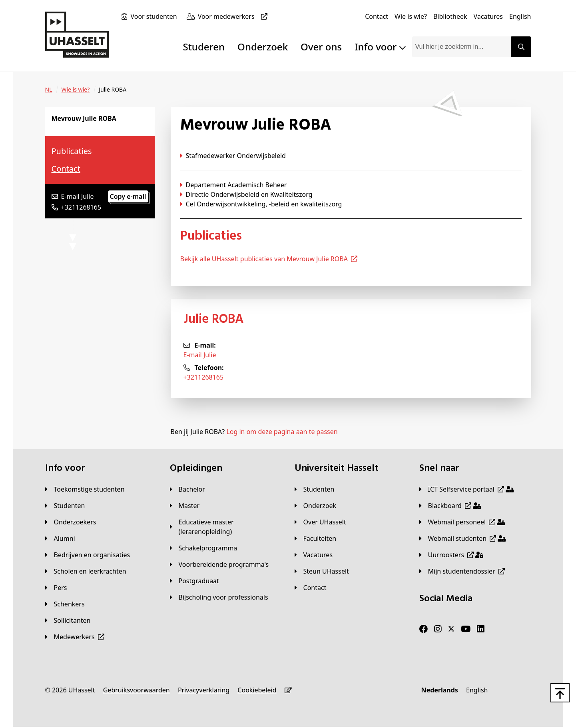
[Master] (185, 506)
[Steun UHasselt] (322, 571)
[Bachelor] (187, 489)
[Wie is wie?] (411, 16)
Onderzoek (263, 47)
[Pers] (56, 588)
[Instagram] (438, 629)
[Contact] (377, 16)
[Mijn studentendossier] (462, 571)
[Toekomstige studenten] (85, 489)
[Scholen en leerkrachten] (86, 571)
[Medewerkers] (75, 637)
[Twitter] (451, 629)
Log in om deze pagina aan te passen (282, 432)
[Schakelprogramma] (204, 548)
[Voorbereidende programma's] (219, 564)
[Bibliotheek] (450, 16)
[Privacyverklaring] (204, 690)
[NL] (49, 90)
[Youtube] (466, 629)
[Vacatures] (488, 16)
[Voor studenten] (155, 16)
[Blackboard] (450, 506)
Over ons (321, 47)
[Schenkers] (65, 604)
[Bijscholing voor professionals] (219, 597)
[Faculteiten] (316, 538)
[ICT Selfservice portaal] (466, 489)
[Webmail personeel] (462, 522)
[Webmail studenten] (463, 538)
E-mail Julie (200, 355)
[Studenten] (65, 506)
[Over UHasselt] (320, 522)
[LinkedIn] (481, 629)
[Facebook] (424, 629)
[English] (520, 16)
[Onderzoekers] (71, 522)
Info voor (380, 47)
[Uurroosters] (451, 555)
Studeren (204, 47)
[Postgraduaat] (194, 581)
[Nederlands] (440, 690)
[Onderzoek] (316, 506)
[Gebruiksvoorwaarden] (137, 690)
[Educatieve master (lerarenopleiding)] (226, 527)
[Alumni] (60, 538)
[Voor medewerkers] (234, 16)
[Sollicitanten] (68, 620)
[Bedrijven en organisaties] (88, 555)
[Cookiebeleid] (257, 690)
